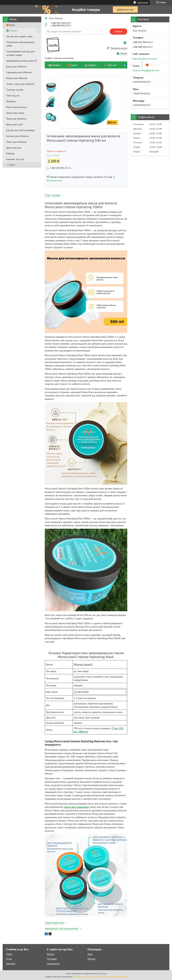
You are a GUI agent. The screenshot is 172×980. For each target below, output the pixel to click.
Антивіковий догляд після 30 (21, 61)
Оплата (51, 954)
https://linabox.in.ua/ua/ (145, 59)
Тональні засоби (15, 90)
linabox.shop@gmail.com (146, 70)
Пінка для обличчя (16, 119)
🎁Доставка (153, 65)
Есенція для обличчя (17, 136)
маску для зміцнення (76, 807)
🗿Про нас (110, 65)
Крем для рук (14, 148)
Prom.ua (103, 973)
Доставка (52, 959)
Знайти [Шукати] (118, 32)
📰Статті (11, 165)
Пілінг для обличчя (16, 142)
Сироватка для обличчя (19, 72)
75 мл (115, 728)
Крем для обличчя (16, 67)
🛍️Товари (90, 65)
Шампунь (11, 101)
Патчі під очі (13, 95)
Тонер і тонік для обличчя (20, 84)
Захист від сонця (15, 113)
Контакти (11, 964)
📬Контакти (131, 65)
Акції (90, 954)
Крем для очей (14, 124)
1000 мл (83, 732)
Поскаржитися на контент (86, 977)
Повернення (53, 964)
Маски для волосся (16, 107)
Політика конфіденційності (114, 977)
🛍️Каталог (12, 31)
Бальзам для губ (15, 159)
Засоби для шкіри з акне (19, 36)
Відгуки (91, 959)
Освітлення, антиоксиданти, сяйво (20, 44)
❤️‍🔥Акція (10, 25)
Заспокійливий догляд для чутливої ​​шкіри (20, 53)
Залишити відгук (119, 48)
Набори (10, 153)
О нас (9, 959)
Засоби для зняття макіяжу (21, 130)
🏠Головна (54, 65)
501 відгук (143, 2)
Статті (9, 954)
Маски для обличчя (17, 78)
